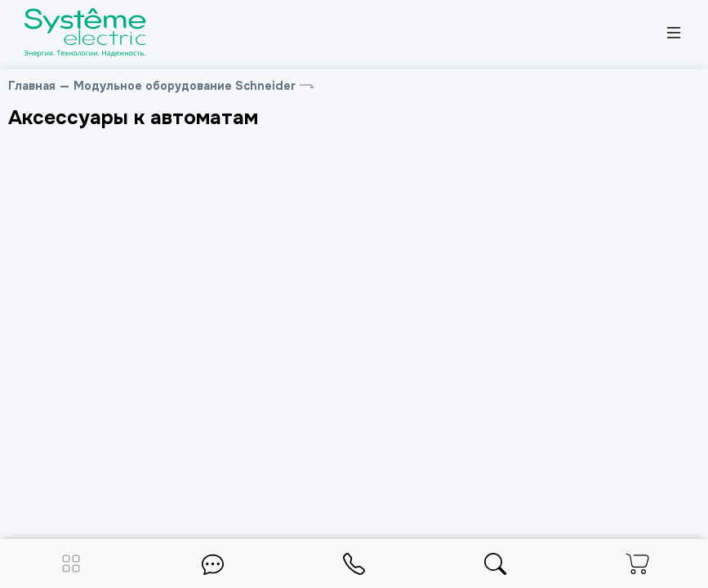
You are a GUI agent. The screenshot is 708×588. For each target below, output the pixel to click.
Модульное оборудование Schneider (185, 86)
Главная (32, 86)
